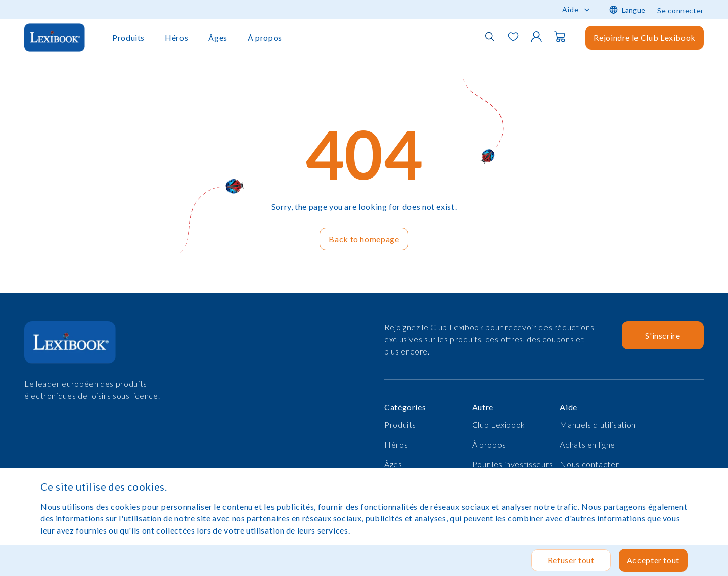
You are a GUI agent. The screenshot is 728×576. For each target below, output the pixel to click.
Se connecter (680, 10)
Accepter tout (653, 560)
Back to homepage (364, 239)
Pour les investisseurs (513, 464)
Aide (571, 9)
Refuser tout (571, 560)
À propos (265, 38)
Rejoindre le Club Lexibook (645, 38)
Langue (627, 10)
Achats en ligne (587, 444)
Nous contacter (589, 464)
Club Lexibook (499, 425)
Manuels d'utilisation (598, 425)
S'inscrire (663, 336)
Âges (218, 38)
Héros (176, 38)
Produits (128, 38)
